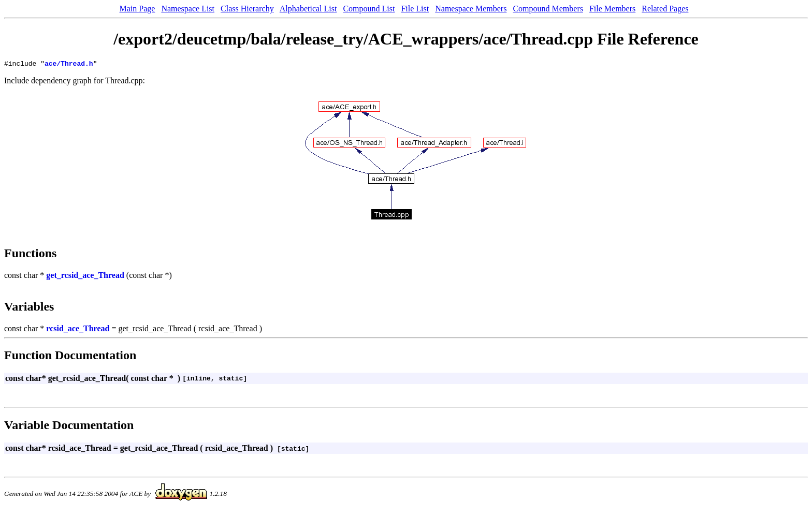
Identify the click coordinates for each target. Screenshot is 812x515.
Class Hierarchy (247, 9)
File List (415, 9)
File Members (612, 9)
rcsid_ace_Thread (78, 330)
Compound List (369, 9)
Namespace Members (471, 9)
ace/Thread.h (69, 65)
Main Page (137, 9)
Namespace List (188, 9)
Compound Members (548, 9)
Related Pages (665, 9)
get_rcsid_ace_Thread (85, 277)
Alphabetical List (308, 9)
